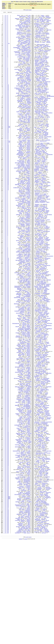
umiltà (42, 264)
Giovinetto (24, 37)
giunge (23, 246)
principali (19, 636)
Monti (46, 160)
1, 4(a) (6, 49)
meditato (38, 330)
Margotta (43, 402)
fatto (18, 98)
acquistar (28, 352)
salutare (38, 514)
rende (24, 316)
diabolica (39, 87)
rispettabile (46, 451)
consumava (22, 239)
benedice (36, 245)
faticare (27, 435)
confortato (27, 229)
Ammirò (38, 165)
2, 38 (6, 516)
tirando (25, 302)
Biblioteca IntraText (40, 1)
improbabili (47, 547)
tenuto (39, 61)
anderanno (41, 493)
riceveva (28, 81)
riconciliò (39, 568)
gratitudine (25, 30)
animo (22, 250)
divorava (41, 440)
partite (38, 110)
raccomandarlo (48, 392)
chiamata (28, 88)
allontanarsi (39, 198)
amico (38, 318)
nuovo (24, 73)
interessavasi (19, 104)
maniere (44, 211)
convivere (38, 478)
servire (29, 78)
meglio (42, 32)
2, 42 (6, 568)
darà (44, 194)
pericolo (44, 531)
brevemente (21, 392)
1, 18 (6, 172)
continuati (17, 81)
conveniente (48, 461)
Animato (21, 107)
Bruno (19, 94)
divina (46, 200)
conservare (39, 532)
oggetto (21, 154)
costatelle (21, 130)
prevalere (22, 409)
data (26, 148)
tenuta (37, 453)
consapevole (45, 159)
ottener (28, 412)
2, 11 (6, 311)
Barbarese (41, 132)
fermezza (45, 417)
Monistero (39, 27)
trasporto (41, 68)
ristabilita (37, 442)
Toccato (48, 455)
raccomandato (27, 338)
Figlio (28, 82)
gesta (39, 280)
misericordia (27, 572)
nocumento (44, 208)
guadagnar (25, 297)
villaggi (20, 405)
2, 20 (6, 379)
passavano (49, 161)
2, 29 (6, 433)
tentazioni (46, 486)
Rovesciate (25, 1)
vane (27, 364)
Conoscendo (19, 604)
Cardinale (47, 344)
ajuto (20, 252)
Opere (29, 305)
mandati (28, 210)
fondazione (21, 368)
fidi (29, 194)
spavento (24, 366)
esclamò (37, 71)
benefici (23, 41)
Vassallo (40, 468)
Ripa (42, 219)
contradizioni (21, 190)
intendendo (37, 349)
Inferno (45, 130)
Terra (27, 550)
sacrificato (24, 96)
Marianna (20, 27)
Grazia (47, 81)
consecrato (28, 22)
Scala (44, 187)
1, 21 (6, 220)
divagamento (16, 54)
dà (30, 323)
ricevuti (28, 41)
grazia (28, 494)
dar (26, 137)
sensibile (43, 266)
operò (24, 379)
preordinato (37, 226)
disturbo (21, 71)
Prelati (20, 163)
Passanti (45, 557)
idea (25, 502)
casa (29, 25)
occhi (18, 511)
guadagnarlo (40, 274)
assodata (36, 515)
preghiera (25, 510)
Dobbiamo (49, 333)
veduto (21, 499)
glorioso (28, 228)
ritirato (47, 634)
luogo (41, 20)
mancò (40, 105)
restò (23, 275)
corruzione (18, 61)
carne (46, 394)
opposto (47, 104)
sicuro (20, 265)
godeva (45, 346)
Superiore (23, 215)
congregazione (43, 326)
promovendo (37, 444)
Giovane (21, 147)
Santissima (47, 382)
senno (43, 328)
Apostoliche (22, 226)
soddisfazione (21, 112)
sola (23, 224)
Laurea (48, 47)
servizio (28, 97)
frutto (37, 323)
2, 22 (6, 386)
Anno (29, 226)
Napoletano (20, 519)
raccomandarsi (27, 548)
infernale (44, 377)
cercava (30, 517)
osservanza (49, 386)
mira (45, 317)
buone (45, 389)
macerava (19, 343)
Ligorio (19, 582)
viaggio (41, 195)
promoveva (38, 417)
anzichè (24, 198)
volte (45, 267)
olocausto (47, 77)
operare (28, 469)
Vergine (41, 77)
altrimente (37, 388)
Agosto (48, 359)
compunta (39, 155)
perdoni (38, 94)
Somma (37, 577)
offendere (29, 38)
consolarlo (44, 105)
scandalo (21, 464)
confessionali (43, 443)
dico (20, 204)
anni (40, 353)
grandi (28, 223)
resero (24, 592)
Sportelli (19, 349)
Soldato (48, 561)
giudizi (28, 51)
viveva (47, 108)
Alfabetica (17, 1)
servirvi (21, 530)
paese (20, 583)
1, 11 (6, 107)
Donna (21, 168)
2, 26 (6, 403)
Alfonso (22, 33)
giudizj (28, 266)
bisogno (28, 256)
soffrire (44, 637)
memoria (46, 52)
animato (21, 628)
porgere (23, 127)
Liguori (29, 125)
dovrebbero (45, 383)
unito (28, 348)
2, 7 (6, 281)
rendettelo (39, 435)
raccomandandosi (26, 590)
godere (45, 134)
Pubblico (18, 517)
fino (43, 532)
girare (45, 372)
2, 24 (6, 395)
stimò (23, 558)
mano (29, 49)
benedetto (37, 200)
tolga (43, 84)
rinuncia (37, 76)
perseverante (41, 445)
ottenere (28, 180)
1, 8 (6, 79)
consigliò (48, 368)
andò (45, 331)
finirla (18, 400)
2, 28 (6, 415)
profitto (39, 300)
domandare (25, 526)
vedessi (43, 250)
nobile (19, 37)
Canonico (20, 125)
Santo (25, 231)
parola (28, 216)
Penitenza (40, 306)
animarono (39, 173)
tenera (20, 30)
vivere (38, 490)
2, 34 (6, 469)
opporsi (23, 395)
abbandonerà (48, 388)
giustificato (42, 563)
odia (48, 149)
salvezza (40, 234)
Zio (39, 177)
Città (38, 154)
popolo (40, 383)
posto (42, 336)
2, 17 (6, 361)
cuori (45, 428)
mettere (48, 526)
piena (43, 147)
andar (44, 609)
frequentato (17, 59)
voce (29, 215)
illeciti (21, 285)
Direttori (38, 180)
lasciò (46, 117)
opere (23, 191)
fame (44, 140)
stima (43, 548)
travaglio (17, 371)
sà (35, 493)
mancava (20, 218)
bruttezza (17, 637)
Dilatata (38, 133)
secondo (44, 46)
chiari (20, 478)
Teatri (23, 59)
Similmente (38, 327)
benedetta (37, 26)
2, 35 (6, 476)
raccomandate (27, 448)
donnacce (22, 311)
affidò (26, 252)
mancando (40, 520)
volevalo (43, 363)
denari (48, 38)
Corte (21, 577)
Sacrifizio (39, 79)
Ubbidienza (47, 341)
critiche (43, 504)
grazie (29, 59)
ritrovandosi (21, 393)
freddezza (38, 428)
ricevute (25, 160)
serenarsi (20, 548)
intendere (41, 526)
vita (21, 142)
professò (28, 341)
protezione (21, 74)
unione (28, 603)
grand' (21, 233)
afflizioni (47, 454)
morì (44, 120)
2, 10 (6, 307)
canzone (21, 524)
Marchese (45, 424)
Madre (29, 74)
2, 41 (6, 557)
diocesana (4, 7)
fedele (26, 347)
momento (24, 53)
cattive (42, 464)
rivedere (23, 62)
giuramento (45, 325)
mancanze (18, 480)
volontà (28, 174)
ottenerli (39, 344)
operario (23, 354)
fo (47, 71)
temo (37, 593)
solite (22, 214)
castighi (39, 400)
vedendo (22, 281)
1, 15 (6, 134)
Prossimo (23, 532)
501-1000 (27, 10)
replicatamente (27, 485)
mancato (21, 612)
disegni (28, 196)
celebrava (40, 284)
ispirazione (27, 199)
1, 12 (6, 113)
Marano (19, 558)
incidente (48, 165)
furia (39, 377)
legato (23, 326)
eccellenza (44, 473)
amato (30, 529)
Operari (44, 22)
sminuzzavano (40, 123)
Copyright (26, 643)
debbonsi (39, 471)
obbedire (28, 249)
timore (22, 541)
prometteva (48, 96)
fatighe (38, 495)
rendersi (26, 47)
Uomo (26, 135)
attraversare (21, 196)
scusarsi (24, 593)
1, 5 (6, 52)
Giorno (20, 228)
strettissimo (24, 291)
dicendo (22, 86)
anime (45, 122)
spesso (45, 348)
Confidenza (27, 255)
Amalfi (21, 588)
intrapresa (43, 245)
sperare (38, 362)
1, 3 (6, 43)
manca (38, 264)
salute (41, 251)
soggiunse (46, 399)
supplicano (47, 373)
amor (29, 235)
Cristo (25, 497)
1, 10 (6, 99)
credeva (17, 84)
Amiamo (28, 555)
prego (30, 497)
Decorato (37, 47)
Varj (36, 308)
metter (18, 541)
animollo (21, 435)
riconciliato (26, 68)
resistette (37, 229)
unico (39, 137)
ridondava (23, 382)
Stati (18, 16)
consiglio (48, 338)
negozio (38, 448)
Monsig (39, 368)
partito (48, 585)
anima (25, 637)
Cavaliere (46, 21)
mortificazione (44, 613)
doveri (27, 317)
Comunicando (38, 424)
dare (40, 92)
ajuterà (44, 190)
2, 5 (6, 252)
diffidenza (49, 255)
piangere (43, 430)
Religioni (43, 458)
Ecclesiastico (47, 316)
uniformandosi (21, 463)
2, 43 (6, 577)
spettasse (44, 623)
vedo (18, 92)
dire (40, 109)
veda (45, 414)
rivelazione (49, 183)
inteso (40, 601)
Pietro (36, 132)
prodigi (43, 23)
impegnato (42, 108)
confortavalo (37, 254)
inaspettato (45, 423)
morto (36, 555)
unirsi (18, 332)
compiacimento (47, 220)
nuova (43, 74)
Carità (27, 124)
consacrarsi (39, 78)
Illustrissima (41, 249)
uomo (26, 32)
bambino (17, 32)
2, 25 (6, 398)
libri (41, 69)
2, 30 (6, 440)
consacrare (28, 98)
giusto (22, 20)
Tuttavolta (21, 241)
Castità (41, 341)
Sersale (20, 570)
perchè (46, 158)
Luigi (39, 36)
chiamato (28, 478)
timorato (28, 20)
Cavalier (42, 58)
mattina (39, 340)
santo (22, 108)
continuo (24, 165)
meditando (37, 69)
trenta (37, 505)
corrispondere (19, 88)
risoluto (24, 54)
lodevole (20, 514)
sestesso (45, 79)
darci (29, 335)
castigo (48, 593)
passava (20, 82)
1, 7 (6, 67)
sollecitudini (24, 48)
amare (30, 138)
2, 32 (6, 459)
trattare (27, 69)
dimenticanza (22, 17)
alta (22, 502)
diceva (38, 100)
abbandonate (44, 352)
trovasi (39, 459)
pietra (45, 189)
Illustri (21, 581)
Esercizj (19, 52)
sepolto (46, 591)
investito (20, 465)
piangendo (40, 73)
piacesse (28, 458)
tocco (29, 391)
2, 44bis (7, 593)
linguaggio (22, 259)
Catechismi (20, 118)
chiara (21, 151)
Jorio (42, 519)
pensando (20, 490)
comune (48, 138)
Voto (43, 331)
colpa (22, 260)
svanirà (40, 204)
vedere (20, 419)
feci (40, 64)
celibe (19, 56)
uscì (23, 561)
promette (28, 54)
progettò (48, 357)
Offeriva (28, 83)
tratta (19, 576)
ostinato (41, 282)
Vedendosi (46, 358)
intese (22, 356)
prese (43, 174)
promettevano (17, 223)
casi (21, 445)
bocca (37, 216)
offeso (30, 599)
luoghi (38, 598)
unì (27, 507)
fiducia (28, 254)
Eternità (43, 556)
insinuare (17, 325)
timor (29, 303)
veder (19, 369)
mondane (46, 98)
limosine (19, 501)
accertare (39, 343)
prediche (22, 115)
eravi (47, 469)
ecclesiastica (19, 567)
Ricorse (21, 427)
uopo (48, 377)
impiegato (23, 236)
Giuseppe (38, 519)
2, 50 (6, 618)
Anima (43, 17)
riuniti (28, 311)
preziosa (45, 429)
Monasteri (39, 420)
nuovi (41, 127)
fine (42, 592)
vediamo (42, 481)
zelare (24, 378)
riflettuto (39, 460)
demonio (40, 399)
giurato (43, 561)
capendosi (21, 626)
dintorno (3, 5)
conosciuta (42, 310)
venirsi (23, 245)
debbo (37, 92)
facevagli (48, 440)
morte (46, 540)
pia (19, 352)
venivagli (48, 412)
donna (45, 155)
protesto (42, 397)
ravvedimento (45, 356)
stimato (36, 461)
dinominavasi (4, 5)
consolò (20, 170)
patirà (36, 208)
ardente (22, 428)
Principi (19, 504)
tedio (39, 546)
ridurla (29, 115)
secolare (19, 596)
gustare (28, 134)
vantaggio (43, 172)
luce (29, 53)
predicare (20, 627)
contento (39, 364)
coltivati (19, 303)
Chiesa (48, 233)
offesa (28, 285)
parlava (21, 506)
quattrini (19, 38)
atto (22, 261)
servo (29, 21)
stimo (36, 525)
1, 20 (6, 213)
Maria (19, 148)
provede (38, 381)
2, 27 (6, 404)
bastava (37, 603)
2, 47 (6, 607)
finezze (21, 64)
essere (19, 289)
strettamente (26, 332)
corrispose (49, 583)
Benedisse (37, 215)
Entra (19, 53)
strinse (48, 500)
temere (18, 563)
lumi (21, 81)
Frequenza (21, 1)
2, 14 (6, 322)
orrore (40, 118)
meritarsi (20, 509)
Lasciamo (26, 201)
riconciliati (21, 443)
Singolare (17, 603)
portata (24, 386)
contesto (28, 588)
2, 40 (6, 525)
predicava (39, 107)
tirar (26, 130)
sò (37, 590)
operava (44, 216)
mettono (23, 505)
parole (43, 456)
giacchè (37, 291)
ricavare (18, 546)
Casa (44, 62)
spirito (20, 47)
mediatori (27, 383)
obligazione (25, 58)
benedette (28, 495)
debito (48, 42)
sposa (38, 631)
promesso (28, 534)
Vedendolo (37, 82)
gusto (29, 137)
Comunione (20, 119)
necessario (48, 548)
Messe (19, 381)
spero (46, 256)
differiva (41, 321)
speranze (41, 98)
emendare (36, 54)
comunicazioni (43, 167)
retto (24, 72)
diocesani (3, 8)
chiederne (43, 338)
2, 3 (6, 244)
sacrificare (38, 260)
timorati (28, 28)
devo (39, 347)
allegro (22, 194)
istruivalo (43, 43)
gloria (28, 103)
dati (29, 315)
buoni (38, 235)
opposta (21, 450)
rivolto (17, 397)
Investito (37, 74)
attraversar (17, 451)
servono (44, 529)
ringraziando (28, 455)
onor (29, 567)
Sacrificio (43, 330)
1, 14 (6, 129)
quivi (20, 275)
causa (23, 374)
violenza (39, 81)
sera (47, 123)
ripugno (43, 71)
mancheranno (28, 400)
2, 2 (6, 242)
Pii (40, 22)
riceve (28, 165)
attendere (25, 56)
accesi (24, 235)
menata (47, 562)
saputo (40, 91)
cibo (42, 137)
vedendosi (37, 240)
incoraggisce (18, 591)
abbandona (40, 489)
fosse (43, 196)
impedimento (27, 292)
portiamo (19, 489)
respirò (37, 193)
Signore (44, 215)
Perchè (24, 28)
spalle (29, 337)
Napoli (24, 42)
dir (39, 32)
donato (39, 30)
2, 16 (6, 352)
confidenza (27, 224)
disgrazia (28, 611)
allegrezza (17, 342)
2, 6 (6, 269)
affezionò (28, 117)
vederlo (44, 364)
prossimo (44, 608)
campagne (20, 302)
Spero (29, 614)
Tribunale (28, 91)
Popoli (45, 300)
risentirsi (45, 366)
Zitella (46, 148)
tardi (39, 366)
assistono (37, 636)
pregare (38, 178)
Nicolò (45, 567)
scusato (42, 289)
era (43, 33)
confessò (37, 230)
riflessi (42, 409)
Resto (46, 347)
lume (24, 67)
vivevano (28, 398)
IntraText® (20, 643)
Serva (29, 168)
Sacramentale (41, 115)
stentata (49, 496)
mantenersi (18, 438)
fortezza (43, 535)
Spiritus (19, 526)
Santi (19, 69)
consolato (28, 271)
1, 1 (6, 16)
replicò (39, 267)
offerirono (28, 501)
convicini (42, 598)
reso (19, 376)
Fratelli (19, 488)
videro (19, 298)
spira (23, 582)
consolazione (44, 398)
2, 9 (6, 298)
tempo (45, 354)
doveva (29, 33)
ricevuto (28, 67)
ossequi (41, 35)
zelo (24, 103)
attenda (45, 387)
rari (22, 99)
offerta (38, 86)
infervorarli (20, 420)
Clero (18, 495)
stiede (20, 455)
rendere (29, 119)
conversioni (20, 442)
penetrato (20, 545)
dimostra (21, 328)
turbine (40, 423)
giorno (39, 151)
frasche (23, 430)
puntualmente (18, 534)
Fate (36, 578)
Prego (30, 84)
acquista (38, 322)
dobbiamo (17, 219)
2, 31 (6, 446)
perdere (17, 494)
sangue (37, 551)
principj (47, 66)
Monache (47, 420)
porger (24, 218)
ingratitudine (19, 100)
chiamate (28, 471)
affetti (28, 284)
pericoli (22, 93)
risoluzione (18, 63)
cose (42, 161)
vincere (44, 534)
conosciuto (42, 129)
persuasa (22, 89)
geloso (22, 618)
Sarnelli (23, 357)
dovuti (37, 35)
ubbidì (40, 279)
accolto (37, 28)
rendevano (24, 240)
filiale (21, 632)
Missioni (47, 271)
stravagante (45, 293)
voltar (24, 479)
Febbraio (20, 449)
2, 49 (6, 616)
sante (44, 179)
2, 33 (6, 464)
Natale (20, 271)
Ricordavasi (38, 262)
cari (29, 48)
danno (19, 250)
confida (28, 177)
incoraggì (42, 261)
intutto (22, 158)
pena (43, 546)
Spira (44, 580)
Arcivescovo (20, 560)
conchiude (42, 374)
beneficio (43, 455)
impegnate (21, 180)
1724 (20, 135)
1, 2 (6, 35)
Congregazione (21, 182)
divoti (45, 69)
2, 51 (6, 634)
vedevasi (18, 255)
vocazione (19, 327)
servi (29, 219)
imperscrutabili (41, 51)
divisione (22, 331)
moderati (45, 242)
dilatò (48, 261)
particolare (48, 26)
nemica (28, 637)
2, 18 (6, 369)
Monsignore (45, 156)
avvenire (42, 614)
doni (29, 585)
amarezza (37, 83)
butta (40, 189)
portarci (25, 387)
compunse (39, 120)
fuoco (19, 432)
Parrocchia (39, 285)
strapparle (37, 130)
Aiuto (36, 1)
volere (28, 89)
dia (39, 535)
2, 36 (6, 478)
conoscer (29, 328)
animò (38, 170)
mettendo (22, 372)
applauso (49, 499)
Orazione (42, 138)
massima (21, 57)
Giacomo (41, 21)
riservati (28, 474)
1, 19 (6, 187)
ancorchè (37, 139)
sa (35, 530)
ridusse (29, 356)
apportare (49, 33)
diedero (21, 308)
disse (10, 8)
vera (40, 542)
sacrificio (39, 42)
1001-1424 (30, 10)
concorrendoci (49, 133)
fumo (30, 546)
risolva (47, 286)
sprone (21, 97)
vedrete (43, 185)
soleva (36, 316)
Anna (48, 23)
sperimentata (19, 310)
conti (28, 62)
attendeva (24, 25)
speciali (19, 529)
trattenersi (39, 37)
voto (26, 323)
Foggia (43, 154)
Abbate (48, 476)
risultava (22, 122)
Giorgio (26, 307)
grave (25, 260)
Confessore (41, 117)
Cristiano (26, 468)
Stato (44, 48)
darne (19, 291)
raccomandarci (27, 484)
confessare (23, 143)
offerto (25, 105)
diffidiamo (41, 521)
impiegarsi (20, 153)
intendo (37, 219)
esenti (41, 305)
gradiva (42, 588)
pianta (47, 323)
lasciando (23, 493)
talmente (38, 40)
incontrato (24, 94)
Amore (29, 280)
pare (24, 149)
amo (40, 530)
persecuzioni (50, 305)
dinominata (4, 4)
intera (47, 525)
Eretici (45, 127)
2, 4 (6, 246)
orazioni (37, 371)
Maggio (47, 592)
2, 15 (6, 343)
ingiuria (22, 102)
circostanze (49, 504)
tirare (40, 247)
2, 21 (6, 382)
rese (26, 170)
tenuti (29, 587)
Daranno (23, 544)
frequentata (47, 285)
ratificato (28, 79)
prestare (28, 35)
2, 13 (6, 320)
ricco (37, 619)
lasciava (39, 213)
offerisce (28, 486)
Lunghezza (29, 1)
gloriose (24, 132)
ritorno (36, 114)
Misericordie (27, 634)
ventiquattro (48, 595)
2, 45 (6, 597)
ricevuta (36, 609)
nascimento (45, 226)
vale (36, 109)
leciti (47, 308)
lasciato (41, 290)
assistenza (27, 476)
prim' (30, 58)
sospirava (20, 134)
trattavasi (18, 622)
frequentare (39, 575)
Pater (39, 596)
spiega (29, 449)
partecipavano (43, 320)
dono (29, 142)
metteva (46, 118)
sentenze (18, 366)
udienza (26, 473)
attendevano (28, 112)
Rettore (44, 418)
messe (39, 501)
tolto (27, 276)
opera (28, 204)
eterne (22, 280)
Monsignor (37, 21)
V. (35, 249)
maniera (43, 26)
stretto (44, 92)
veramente (18, 359)
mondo (41, 96)
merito (41, 18)
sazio (44, 357)
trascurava (40, 510)
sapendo (24, 570)
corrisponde (40, 474)
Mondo (43, 76)
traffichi (40, 308)
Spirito (28, 118)
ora (36, 450)
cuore (18, 66)
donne (46, 464)
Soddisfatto (48, 445)
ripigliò (37, 483)
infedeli (39, 539)
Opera (43, 133)
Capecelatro (47, 58)
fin (36, 386)
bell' (22, 49)
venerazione (45, 577)
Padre (28, 71)
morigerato (21, 43)
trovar (40, 611)
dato (23, 613)
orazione (39, 236)
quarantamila (44, 505)
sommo (18, 621)
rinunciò (49, 22)
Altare (48, 603)
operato (38, 607)
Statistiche (33, 1)
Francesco (38, 402)
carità (21, 117)
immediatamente (26, 113)
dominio (40, 506)
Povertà (36, 341)
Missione (25, 247)
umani (48, 428)
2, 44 (6, 583)
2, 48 (6, 609)
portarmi (18, 42)
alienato (43, 40)
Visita (46, 456)
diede (46, 99)
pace (39, 134)
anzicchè (23, 631)
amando (18, 109)
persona (19, 597)
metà (44, 542)
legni (38, 23)
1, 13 (6, 123)
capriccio (47, 490)
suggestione (17, 199)
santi (26, 238)
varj (38, 427)
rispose (40, 148)
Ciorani (23, 440)
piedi (48, 572)
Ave (44, 596)
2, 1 (6, 226)
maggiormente (22, 312)
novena (44, 578)
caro (29, 16)
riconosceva (38, 41)
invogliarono (18, 444)
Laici (44, 128)
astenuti (44, 612)
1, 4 (6, 46)
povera (27, 483)
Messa (47, 284)
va (35, 572)
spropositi (22, 458)
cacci (40, 497)
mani (44, 188)
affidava (36, 560)
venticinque (41, 432)
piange (44, 53)
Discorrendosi (38, 182)
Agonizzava (37, 621)
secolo (45, 479)
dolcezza (48, 582)
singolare (48, 18)
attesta (48, 379)
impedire (23, 622)
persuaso (21, 305)
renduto (29, 342)
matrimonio (18, 28)
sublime (25, 123)
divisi (25, 287)
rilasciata (18, 544)
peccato (46, 59)
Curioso (44, 93)
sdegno (28, 154)
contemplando (25, 109)
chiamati (48, 291)
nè (43, 206)
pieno (21, 282)
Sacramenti (46, 575)
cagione (40, 576)
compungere (47, 570)
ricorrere (28, 580)
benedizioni (27, 214)
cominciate (41, 499)
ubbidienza (17, 362)
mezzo (38, 298)
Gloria (28, 514)
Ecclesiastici (41, 315)
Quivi (37, 72)
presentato (20, 91)
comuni (44, 485)
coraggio (47, 174)
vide (46, 269)
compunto (17, 571)
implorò (22, 371)
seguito (40, 524)
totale (42, 86)
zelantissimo (17, 354)
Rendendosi (37, 266)
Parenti (44, 391)
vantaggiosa (26, 358)
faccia (36, 156)
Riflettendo (38, 66)
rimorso (21, 491)
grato (29, 325)
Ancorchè (37, 196)
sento (46, 488)
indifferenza (46, 484)
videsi (22, 466)
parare (47, 493)
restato (47, 250)
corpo (47, 590)
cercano (24, 412)
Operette (45, 475)
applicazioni (21, 423)
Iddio (46, 72)
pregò (36, 392)
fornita (48, 541)
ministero (48, 588)
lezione (48, 236)
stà (20, 387)
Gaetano (44, 100)
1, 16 (6, 154)
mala (41, 562)
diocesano (4, 8)
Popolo (44, 444)
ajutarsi (44, 213)
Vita (21, 21)
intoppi (21, 578)
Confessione (47, 115)
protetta (24, 369)
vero (22, 114)
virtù (21, 23)
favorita (28, 159)
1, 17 (6, 158)
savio (22, 46)
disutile (26, 84)
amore (27, 333)
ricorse (44, 369)
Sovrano (46, 413)
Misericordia (27, 57)
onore (43, 16)
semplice (17, 20)
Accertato (17, 193)
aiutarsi (27, 306)
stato (21, 51)
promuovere (17, 103)
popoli (21, 317)
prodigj (48, 216)
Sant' (43, 599)
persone (39, 433)
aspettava (42, 72)
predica (20, 634)
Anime (45, 103)
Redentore (37, 632)
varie (37, 179)
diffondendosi (46, 37)
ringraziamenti (43, 119)
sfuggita (45, 246)
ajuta (36, 203)
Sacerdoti (42, 235)
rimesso (37, 214)
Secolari (41, 221)
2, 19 (6, 377)
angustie (22, 521)
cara (29, 18)
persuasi (22, 173)
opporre (17, 211)
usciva (18, 270)
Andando (47, 17)
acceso (28, 140)
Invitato (37, 418)
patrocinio (43, 224)
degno (41, 52)
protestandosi (23, 408)
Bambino (46, 28)
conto (47, 92)
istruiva (19, 36)
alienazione (27, 61)
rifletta (39, 286)
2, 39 (6, 520)
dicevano (37, 242)
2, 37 (6, 499)
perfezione (24, 542)
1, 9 (6, 89)
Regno (29, 336)
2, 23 (6, 389)
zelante (22, 251)
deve (47, 374)
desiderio (24, 138)
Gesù (47, 247)
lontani (23, 398)
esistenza (26, 576)
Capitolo (24, 391)
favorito (28, 195)
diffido (28, 241)
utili (38, 48)
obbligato (27, 381)
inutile (21, 175)
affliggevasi (38, 104)
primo (20, 500)
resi (29, 231)
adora (23, 413)
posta (42, 515)
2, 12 (6, 317)
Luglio (48, 340)
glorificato (27, 23)
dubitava (21, 184)
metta (39, 531)
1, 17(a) (7, 167)
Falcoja (44, 368)
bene (41, 33)
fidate (28, 190)
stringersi (39, 332)
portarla (40, 525)
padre (21, 67)
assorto (28, 40)
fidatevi (28, 259)
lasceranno (40, 491)
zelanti (22, 367)
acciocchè (18, 347)
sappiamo (22, 266)
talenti (25, 99)
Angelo (28, 577)
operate (28, 298)
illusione (44, 87)
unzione (28, 581)
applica (42, 113)
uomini (46, 45)
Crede (41, 150)
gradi (20, 124)
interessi (40, 372)
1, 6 (6, 64)
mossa (38, 199)
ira (29, 366)
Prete (30, 94)
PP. (38, 22)
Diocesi (18, 300)
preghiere (28, 127)
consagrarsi (28, 296)
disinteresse (19, 373)
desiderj (42, 88)
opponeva (22, 262)
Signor (36, 177)
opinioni (41, 547)
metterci (38, 484)
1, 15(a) (7, 149)
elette (24, 167)
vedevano (17, 235)
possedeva (39, 585)
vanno (38, 305)
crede (21, 254)
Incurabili (45, 67)
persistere (43, 82)
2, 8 (6, 295)
